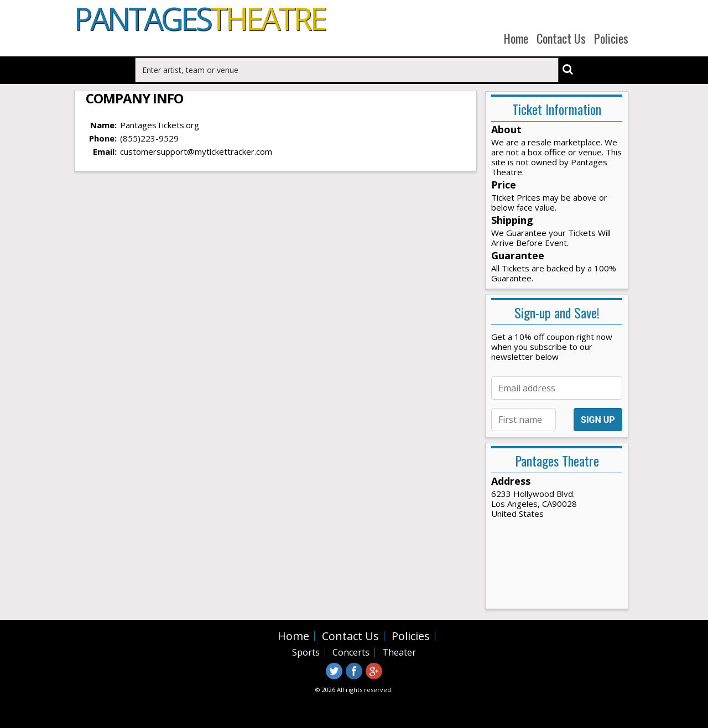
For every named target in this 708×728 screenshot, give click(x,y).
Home (516, 38)
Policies (611, 38)
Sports (306, 652)
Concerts (351, 652)
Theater (399, 652)
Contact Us (561, 38)
